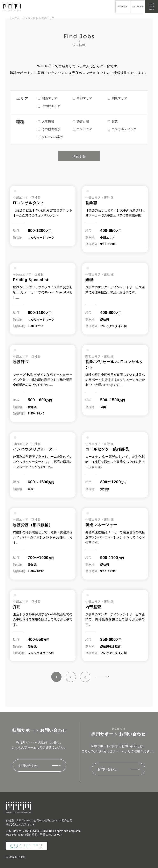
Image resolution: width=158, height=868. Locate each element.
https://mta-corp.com (68, 831)
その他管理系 (49, 129)
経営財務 (81, 121)
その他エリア (49, 106)
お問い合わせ (137, 7)
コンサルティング (122, 129)
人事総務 (46, 121)
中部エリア (82, 98)
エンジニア (82, 129)
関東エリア (117, 98)
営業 (113, 121)
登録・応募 (120, 7)
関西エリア (47, 98)
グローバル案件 (51, 137)
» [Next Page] (103, 676)
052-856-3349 (15, 835)
